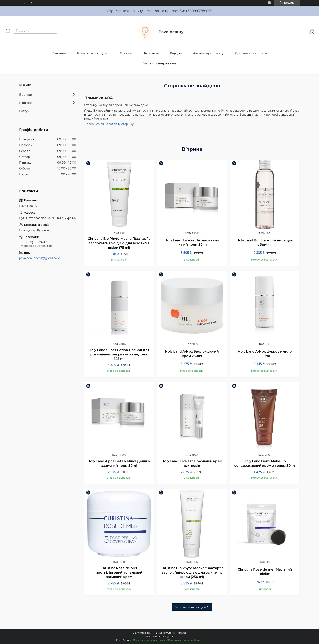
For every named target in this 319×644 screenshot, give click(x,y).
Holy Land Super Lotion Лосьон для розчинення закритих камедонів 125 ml (119, 354)
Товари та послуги (92, 53)
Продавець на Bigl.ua (159, 636)
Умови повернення (159, 63)
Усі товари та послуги (191, 607)
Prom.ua (181, 633)
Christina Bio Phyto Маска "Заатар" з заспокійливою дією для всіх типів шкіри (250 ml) (192, 572)
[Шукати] (9, 32)
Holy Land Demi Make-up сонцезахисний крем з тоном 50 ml (265, 463)
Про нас (127, 53)
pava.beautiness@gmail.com (40, 258)
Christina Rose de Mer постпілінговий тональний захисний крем (119, 572)
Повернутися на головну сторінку (109, 124)
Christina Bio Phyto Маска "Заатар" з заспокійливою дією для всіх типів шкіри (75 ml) (119, 243)
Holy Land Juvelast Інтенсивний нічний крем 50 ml (192, 243)
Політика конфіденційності (186, 640)
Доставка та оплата (251, 53)
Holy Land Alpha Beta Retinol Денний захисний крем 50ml (119, 463)
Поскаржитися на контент (150, 640)
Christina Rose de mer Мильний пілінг (265, 572)
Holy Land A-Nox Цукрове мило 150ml (265, 354)
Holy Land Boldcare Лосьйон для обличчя (265, 243)
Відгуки (176, 53)
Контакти (152, 53)
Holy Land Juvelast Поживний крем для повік (192, 463)
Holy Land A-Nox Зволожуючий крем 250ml (192, 354)
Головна (59, 53)
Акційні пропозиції (209, 53)
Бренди (26, 95)
